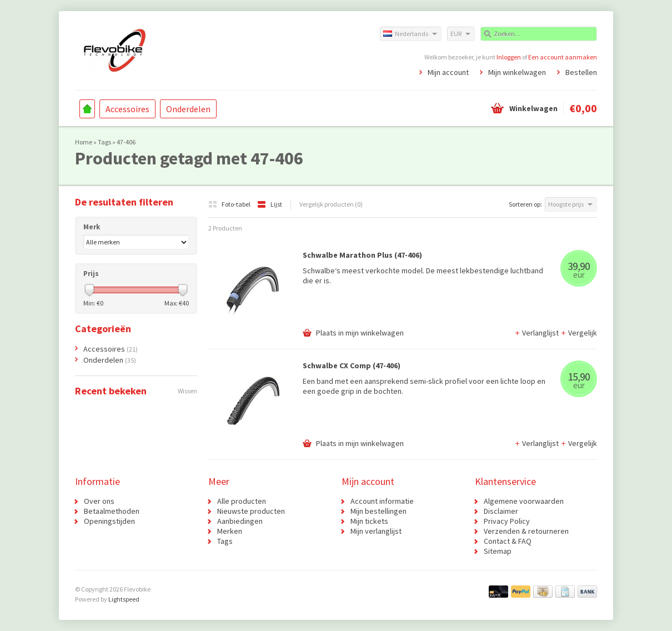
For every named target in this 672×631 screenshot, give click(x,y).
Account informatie (382, 501)
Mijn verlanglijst (376, 531)
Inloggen (509, 57)
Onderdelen (188, 109)
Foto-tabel (230, 204)
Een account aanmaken (563, 57)
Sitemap (498, 551)
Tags (104, 142)
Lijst (270, 204)
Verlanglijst (537, 333)
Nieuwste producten (251, 511)
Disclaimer (501, 511)
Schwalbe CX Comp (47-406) (352, 365)
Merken (230, 531)
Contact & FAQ (508, 541)
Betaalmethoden (112, 511)
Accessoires (127, 109)
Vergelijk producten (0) (331, 204)
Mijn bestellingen (378, 511)
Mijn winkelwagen (517, 72)
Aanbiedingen (240, 521)
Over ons (99, 501)
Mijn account (448, 72)
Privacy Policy (507, 521)
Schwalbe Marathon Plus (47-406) (362, 255)
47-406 (126, 142)
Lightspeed (124, 599)
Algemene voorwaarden (524, 501)
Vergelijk (579, 333)
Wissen (187, 391)
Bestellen (581, 72)
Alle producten (242, 501)
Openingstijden (109, 521)
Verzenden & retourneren (526, 531)
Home (87, 109)
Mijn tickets (369, 521)
